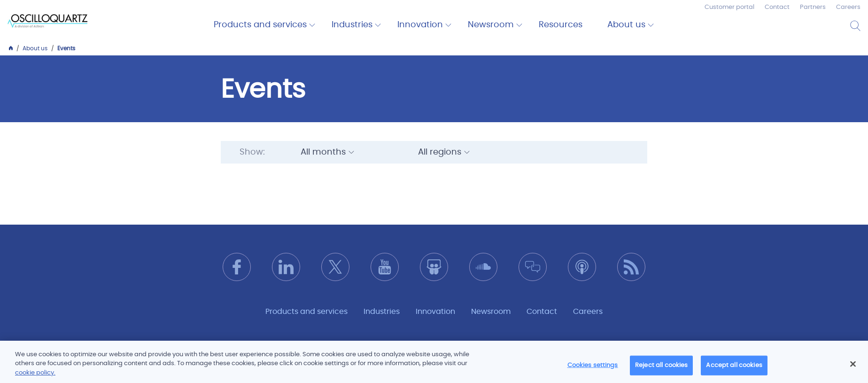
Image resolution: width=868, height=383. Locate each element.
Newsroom (491, 25)
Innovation (420, 25)
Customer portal (729, 7)
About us (626, 25)
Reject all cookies (661, 370)
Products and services (260, 25)
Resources (561, 25)
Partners (813, 7)
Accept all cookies (734, 370)
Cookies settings (593, 370)
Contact (777, 7)
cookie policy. (35, 378)
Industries (352, 25)
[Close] (853, 368)
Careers (848, 7)
